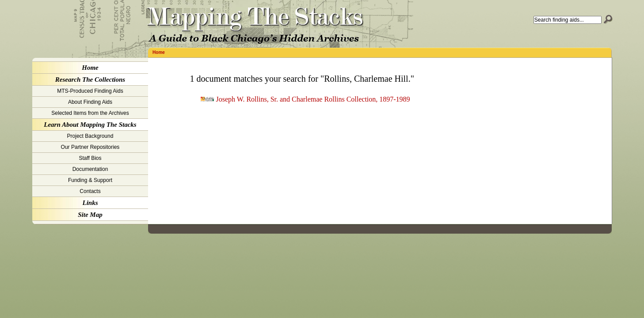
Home (159, 52)
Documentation (90, 169)
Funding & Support (90, 180)
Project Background (90, 136)
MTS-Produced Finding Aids (90, 91)
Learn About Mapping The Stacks (90, 125)
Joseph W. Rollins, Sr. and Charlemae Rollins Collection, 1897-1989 (313, 99)
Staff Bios (90, 158)
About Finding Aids (90, 102)
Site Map (90, 215)
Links (90, 203)
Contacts (90, 191)
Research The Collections (90, 79)
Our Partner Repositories (90, 147)
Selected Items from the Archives (90, 113)
